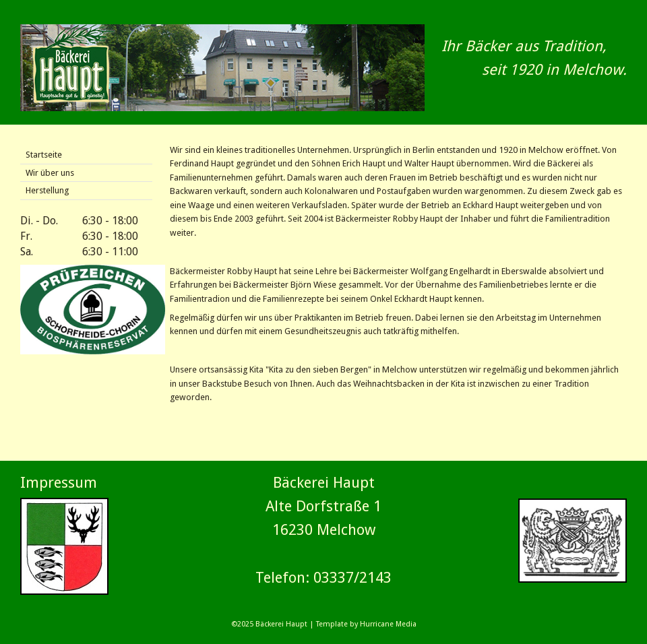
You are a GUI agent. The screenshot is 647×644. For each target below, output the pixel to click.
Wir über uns (50, 173)
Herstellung (47, 190)
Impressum (59, 483)
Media (406, 624)
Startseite (44, 155)
